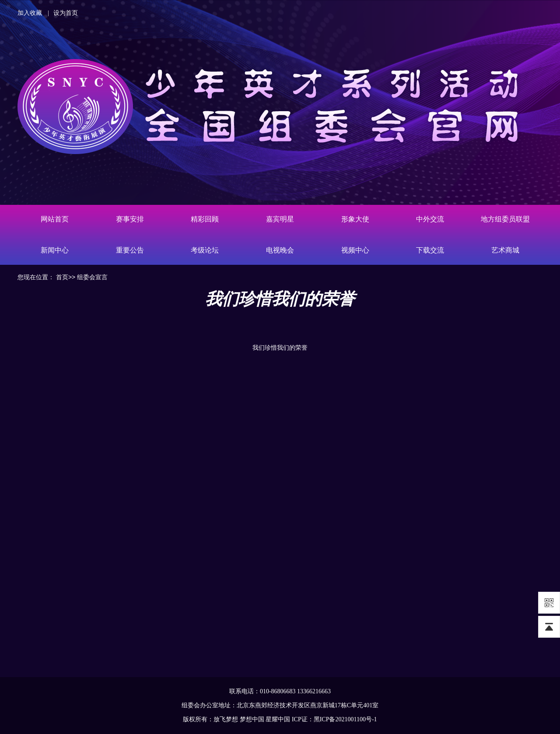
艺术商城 (505, 250)
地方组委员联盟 (505, 219)
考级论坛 (205, 250)
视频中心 (355, 250)
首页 (62, 277)
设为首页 (66, 13)
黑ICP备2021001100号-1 (345, 719)
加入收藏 (30, 13)
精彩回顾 (205, 219)
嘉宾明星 (280, 219)
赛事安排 (130, 219)
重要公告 (130, 250)
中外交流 (430, 219)
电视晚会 (280, 250)
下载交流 (430, 250)
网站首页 (55, 219)
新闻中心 (55, 250)
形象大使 (355, 219)
